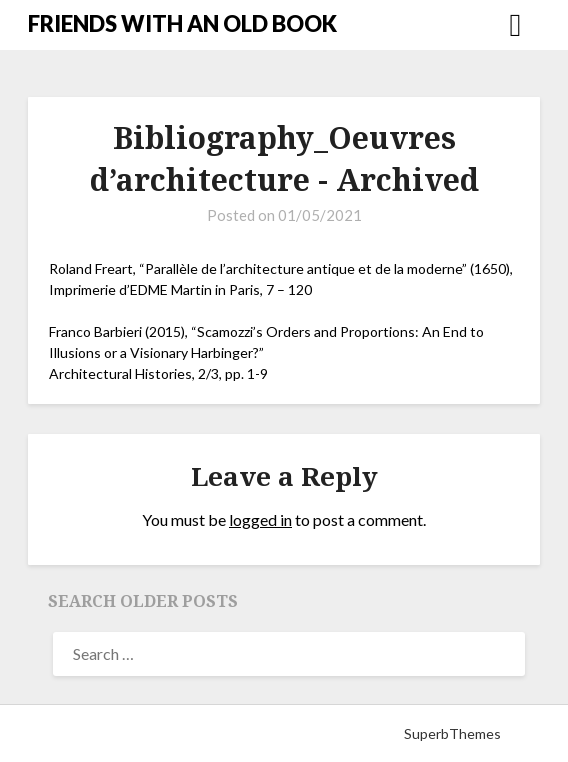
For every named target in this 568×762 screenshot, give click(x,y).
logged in (260, 519)
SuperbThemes (452, 733)
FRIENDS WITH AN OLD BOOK (182, 23)
